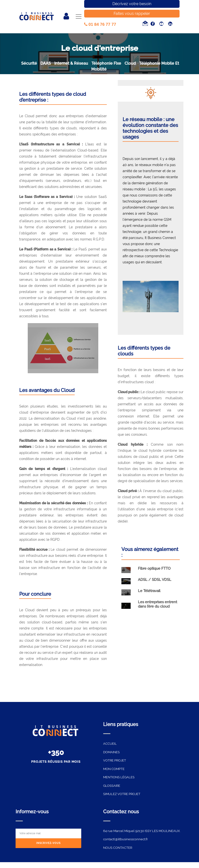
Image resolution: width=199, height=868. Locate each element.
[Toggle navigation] (78, 17)
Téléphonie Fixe (106, 63)
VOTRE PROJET (115, 760)
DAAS (46, 63)
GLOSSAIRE (112, 786)
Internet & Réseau (71, 63)
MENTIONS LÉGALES (119, 777)
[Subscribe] (48, 843)
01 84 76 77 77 (100, 24)
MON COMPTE (114, 769)
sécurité (29, 63)
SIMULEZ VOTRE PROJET (122, 794)
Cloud (130, 63)
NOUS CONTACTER (118, 848)
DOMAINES (111, 752)
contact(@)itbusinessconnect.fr (126, 839)
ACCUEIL (110, 744)
